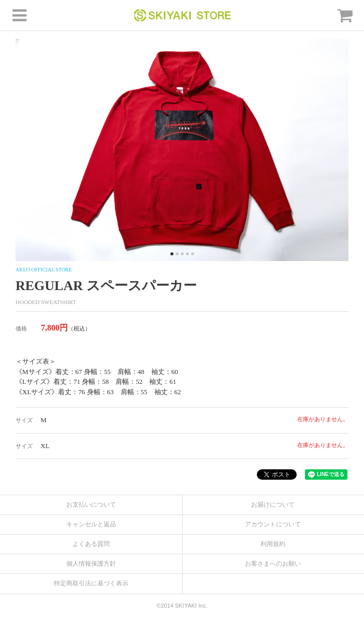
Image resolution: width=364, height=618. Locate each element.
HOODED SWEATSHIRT (46, 302)
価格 (21, 328)
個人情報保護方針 (91, 564)
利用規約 (273, 544)
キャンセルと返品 (91, 524)
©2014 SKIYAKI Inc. (182, 606)
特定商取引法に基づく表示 (91, 583)
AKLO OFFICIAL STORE (44, 270)
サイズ (24, 420)
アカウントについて (273, 524)
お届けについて (273, 505)
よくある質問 (91, 544)
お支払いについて (91, 505)
